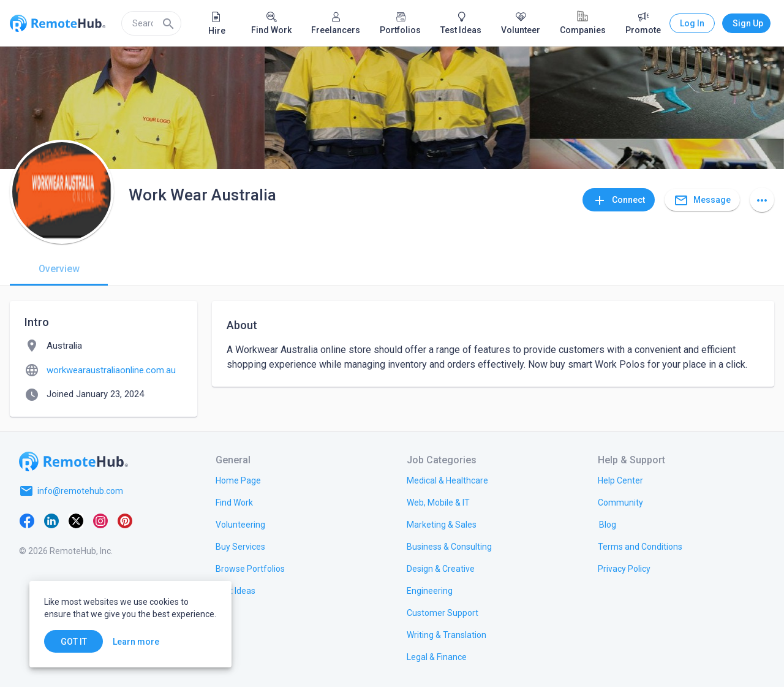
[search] (151, 23)
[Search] (168, 23)
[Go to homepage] (73, 461)
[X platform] (76, 520)
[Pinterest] (125, 520)
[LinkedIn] (51, 520)
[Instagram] (100, 520)
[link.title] (238, 480)
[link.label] (620, 480)
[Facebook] (27, 520)
